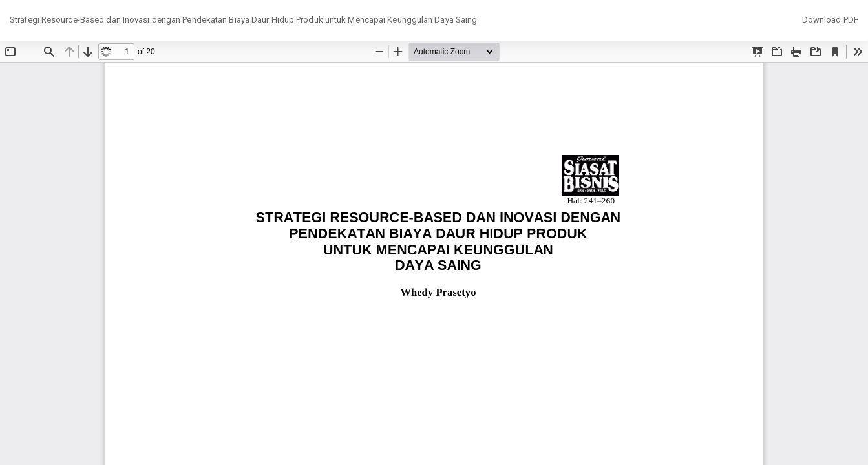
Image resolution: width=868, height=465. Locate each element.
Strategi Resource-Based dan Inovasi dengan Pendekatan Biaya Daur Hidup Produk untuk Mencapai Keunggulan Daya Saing (243, 20)
